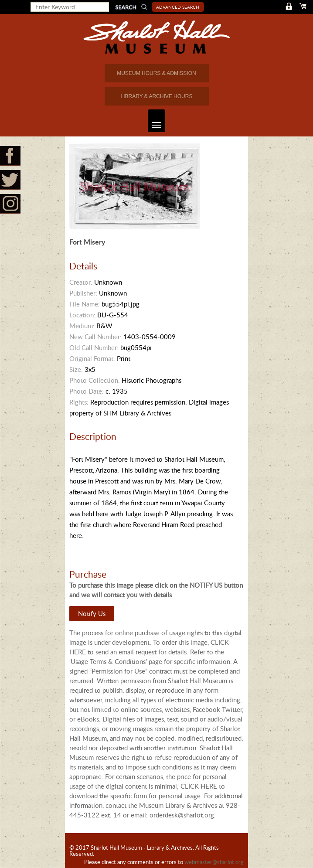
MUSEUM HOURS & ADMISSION (156, 73)
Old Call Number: (94, 347)
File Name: (85, 304)
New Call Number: (95, 337)
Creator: (81, 282)
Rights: (79, 402)
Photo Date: (87, 391)
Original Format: (92, 358)
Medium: (82, 326)
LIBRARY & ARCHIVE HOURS (157, 96)
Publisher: (83, 293)
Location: (82, 315)
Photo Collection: (95, 380)
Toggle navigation (155, 121)
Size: (76, 369)
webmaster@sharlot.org (214, 862)
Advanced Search (178, 7)
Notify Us (92, 613)
